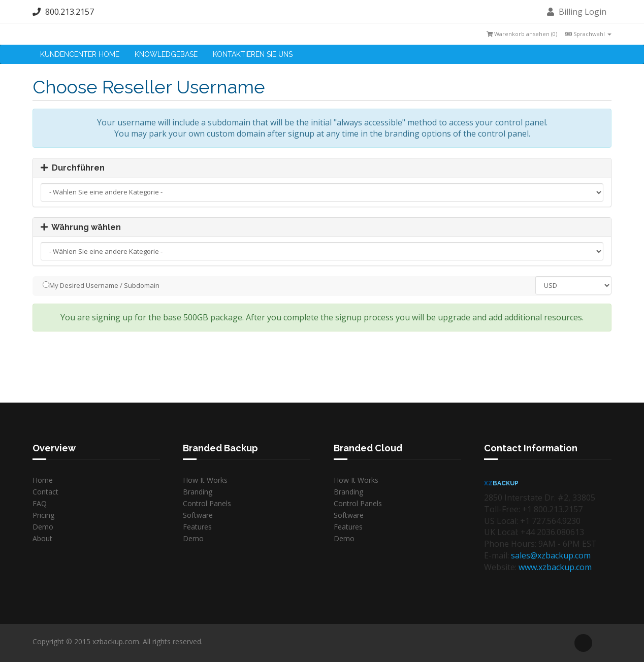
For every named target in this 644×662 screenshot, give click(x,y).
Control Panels (207, 503)
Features (197, 527)
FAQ (40, 503)
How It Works (205, 480)
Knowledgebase (166, 54)
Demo (43, 527)
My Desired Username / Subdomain (101, 285)
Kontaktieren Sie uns (253, 54)
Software (198, 515)
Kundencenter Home (80, 54)
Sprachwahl (588, 34)
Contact (45, 492)
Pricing (43, 515)
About (42, 538)
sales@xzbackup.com (551, 555)
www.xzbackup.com (555, 567)
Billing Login (577, 12)
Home (43, 480)
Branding (198, 492)
